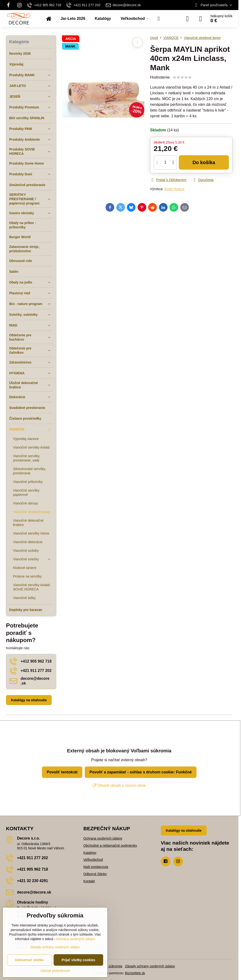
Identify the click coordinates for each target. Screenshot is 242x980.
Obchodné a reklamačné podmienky (110, 846)
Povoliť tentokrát (62, 772)
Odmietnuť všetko (29, 960)
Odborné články (95, 874)
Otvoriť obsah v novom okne (119, 785)
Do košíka (204, 162)
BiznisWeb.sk (135, 973)
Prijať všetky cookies (78, 960)
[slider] (182, 77)
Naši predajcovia (96, 867)
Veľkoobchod (93, 860)
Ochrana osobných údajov (103, 838)
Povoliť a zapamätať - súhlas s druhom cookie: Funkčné (141, 772)
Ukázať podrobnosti (55, 971)
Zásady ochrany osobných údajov (150, 966)
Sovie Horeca (174, 189)
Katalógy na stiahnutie (29, 700)
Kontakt (89, 881)
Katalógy (90, 853)
